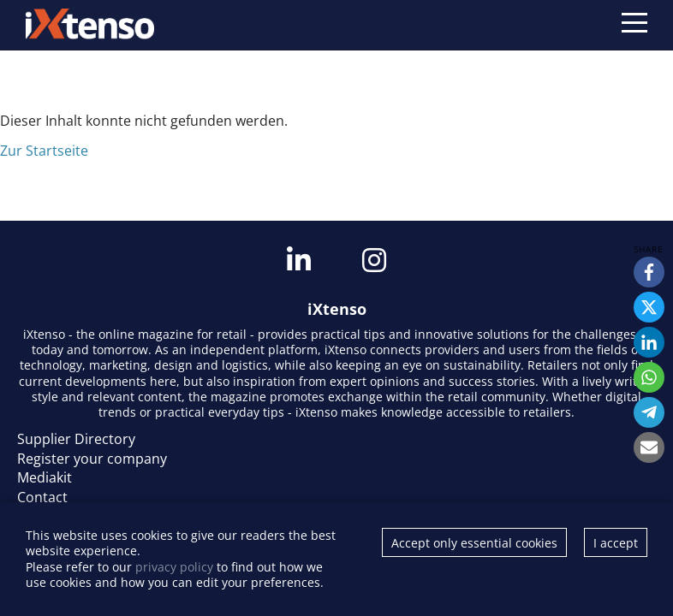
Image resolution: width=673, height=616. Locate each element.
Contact (42, 497)
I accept (616, 543)
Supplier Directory (76, 439)
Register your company (92, 459)
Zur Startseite (44, 151)
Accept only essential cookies (474, 543)
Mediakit (45, 477)
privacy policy (174, 567)
